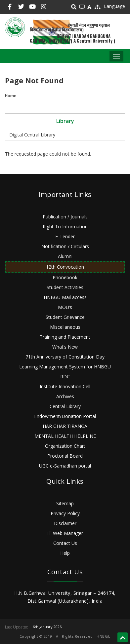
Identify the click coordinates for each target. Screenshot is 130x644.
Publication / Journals (65, 217)
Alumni (65, 256)
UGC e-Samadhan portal (65, 466)
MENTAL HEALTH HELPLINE (65, 436)
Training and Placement (65, 337)
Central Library (65, 406)
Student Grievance (65, 317)
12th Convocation (65, 267)
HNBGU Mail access (65, 297)
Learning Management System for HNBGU (65, 367)
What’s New (65, 347)
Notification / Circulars (65, 246)
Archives (65, 396)
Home (11, 96)
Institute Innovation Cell (65, 386)
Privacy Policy (65, 513)
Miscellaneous (65, 327)
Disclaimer (65, 523)
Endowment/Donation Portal (65, 416)
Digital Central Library (32, 135)
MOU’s (65, 307)
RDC (65, 377)
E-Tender (65, 236)
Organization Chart (65, 446)
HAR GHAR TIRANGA (65, 426)
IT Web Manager (65, 533)
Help (65, 553)
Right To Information (65, 227)
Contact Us (65, 543)
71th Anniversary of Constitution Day (65, 357)
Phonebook (65, 277)
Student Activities (65, 287)
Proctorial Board (65, 456)
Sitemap (65, 503)
